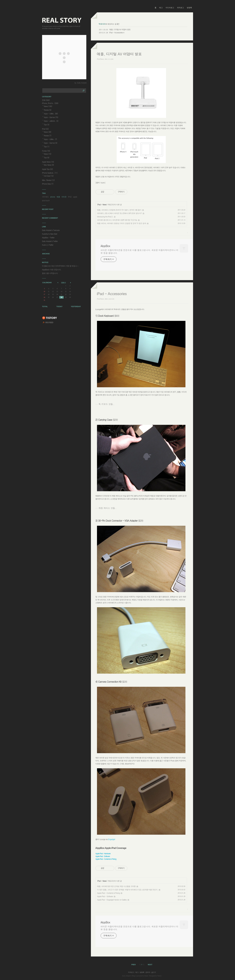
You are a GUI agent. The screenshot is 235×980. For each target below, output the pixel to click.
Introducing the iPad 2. (105, 217)
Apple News (48, 162)
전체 (46, 100)
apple (75, 197)
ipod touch (46, 200)
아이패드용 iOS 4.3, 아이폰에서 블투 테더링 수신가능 (117, 220)
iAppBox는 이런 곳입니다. (52, 269)
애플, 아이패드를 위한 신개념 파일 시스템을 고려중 (116, 886)
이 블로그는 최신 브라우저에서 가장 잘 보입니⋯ (60, 266)
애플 (58, 197)
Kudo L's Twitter (48, 245)
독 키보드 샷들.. (106, 404)
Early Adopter (126, 976)
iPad (99, 204)
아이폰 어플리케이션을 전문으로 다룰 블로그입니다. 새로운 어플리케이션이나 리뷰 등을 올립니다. (140, 251)
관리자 (148, 972)
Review (48, 110)
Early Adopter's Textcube (51, 230)
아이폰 (64, 197)
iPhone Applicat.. (50, 173)
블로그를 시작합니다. (50, 273)
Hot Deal (49, 176)
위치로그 (180, 8)
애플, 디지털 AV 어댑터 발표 (120, 29)
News (104, 204)
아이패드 (45, 197)
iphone (53, 197)
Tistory (159, 976)
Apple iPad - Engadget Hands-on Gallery (112, 900)
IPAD (70, 197)
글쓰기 (154, 972)
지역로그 (131, 972)
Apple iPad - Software (105, 896)
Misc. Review (48, 180)
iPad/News (100, 59)
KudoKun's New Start (50, 234)
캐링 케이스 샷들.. (108, 508)
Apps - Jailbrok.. (51, 121)
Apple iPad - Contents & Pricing (109, 893)
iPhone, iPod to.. (50, 103)
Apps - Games (51, 117)
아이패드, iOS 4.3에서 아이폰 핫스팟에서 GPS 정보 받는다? (119, 213)
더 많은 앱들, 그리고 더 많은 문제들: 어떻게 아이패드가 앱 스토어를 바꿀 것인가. (127, 890)
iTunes (46, 151)
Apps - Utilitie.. (51, 113)
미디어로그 (170, 8)
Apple (103, 182)
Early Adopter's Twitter (50, 241)
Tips (47, 124)
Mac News (49, 165)
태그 (161, 8)
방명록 (189, 8)
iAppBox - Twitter (48, 237)
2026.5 (63, 283)
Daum (146, 976)
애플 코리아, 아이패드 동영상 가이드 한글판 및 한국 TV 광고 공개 (122, 223)
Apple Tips (48, 169)
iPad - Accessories (116, 32)
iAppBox (105, 246)
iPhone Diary (48, 184)
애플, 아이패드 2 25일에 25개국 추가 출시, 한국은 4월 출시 (119, 210)
